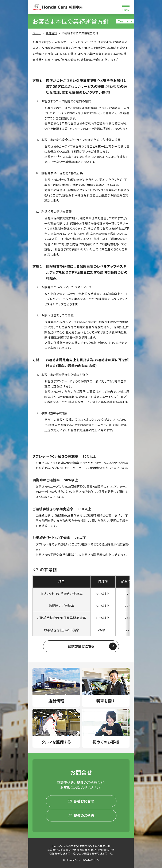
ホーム (37, 33)
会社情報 (51, 33)
